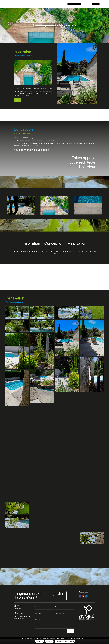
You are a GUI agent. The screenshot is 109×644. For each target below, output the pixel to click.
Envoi (71, 631)
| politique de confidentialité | (65, 641)
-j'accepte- (39, 641)
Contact (17, 100)
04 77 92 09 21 (18, 609)
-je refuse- (49, 641)
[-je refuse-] (107, 640)
